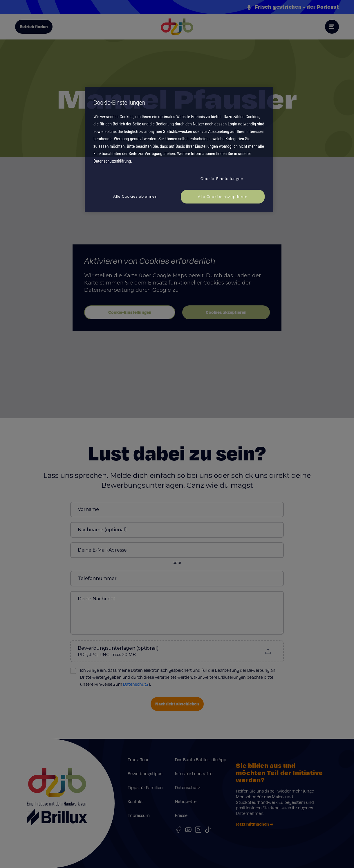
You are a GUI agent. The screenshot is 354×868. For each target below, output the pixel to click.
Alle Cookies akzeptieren (223, 197)
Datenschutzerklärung (112, 161)
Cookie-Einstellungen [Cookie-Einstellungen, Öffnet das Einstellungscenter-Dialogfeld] (222, 179)
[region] (179, 149)
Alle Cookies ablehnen (135, 196)
